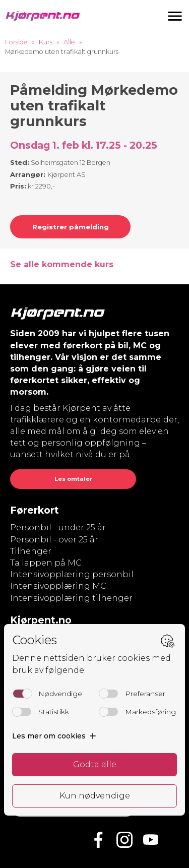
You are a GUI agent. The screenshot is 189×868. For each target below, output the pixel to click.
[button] (175, 16)
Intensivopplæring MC (58, 586)
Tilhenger (31, 551)
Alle (69, 42)
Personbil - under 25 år (58, 528)
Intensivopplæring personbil (72, 574)
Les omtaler (73, 479)
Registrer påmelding (71, 227)
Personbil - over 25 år (54, 540)
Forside (16, 42)
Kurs (46, 42)
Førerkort (35, 510)
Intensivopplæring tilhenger (71, 598)
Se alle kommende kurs (62, 264)
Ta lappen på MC (46, 563)
